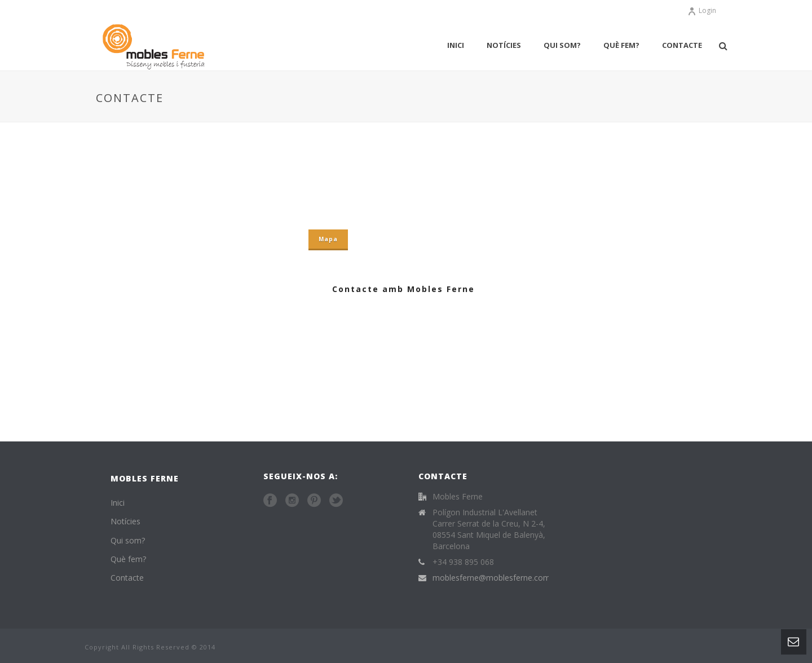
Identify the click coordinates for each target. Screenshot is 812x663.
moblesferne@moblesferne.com (491, 578)
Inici (456, 45)
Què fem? (621, 45)
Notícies (504, 45)
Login (702, 10)
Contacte (682, 45)
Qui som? (562, 45)
